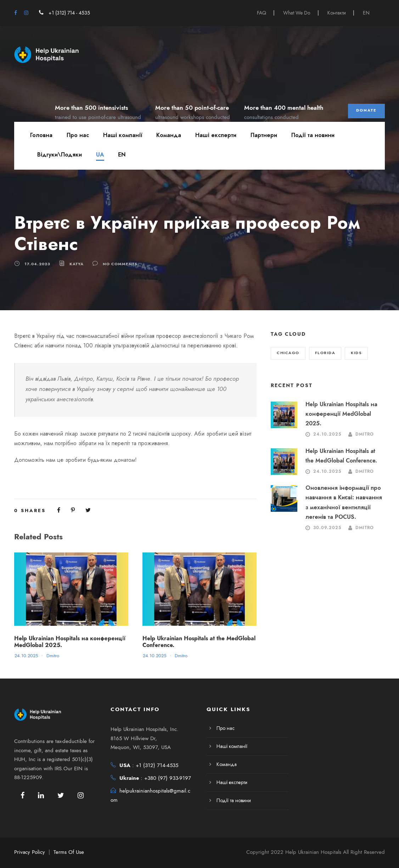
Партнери (264, 135)
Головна (41, 135)
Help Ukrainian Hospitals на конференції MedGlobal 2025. (70, 642)
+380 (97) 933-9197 (168, 778)
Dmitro (53, 656)
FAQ (262, 13)
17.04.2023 (37, 264)
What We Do (297, 13)
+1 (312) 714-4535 (157, 765)
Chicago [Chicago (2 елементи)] (288, 353)
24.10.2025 (26, 656)
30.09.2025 (327, 528)
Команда (169, 135)
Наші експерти (216, 135)
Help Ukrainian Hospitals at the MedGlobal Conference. (199, 642)
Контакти (337, 13)
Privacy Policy (30, 852)
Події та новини (313, 135)
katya (77, 264)
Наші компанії (123, 135)
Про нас (78, 135)
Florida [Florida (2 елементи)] (325, 353)
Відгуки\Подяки (60, 155)
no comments (120, 264)
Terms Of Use (69, 852)
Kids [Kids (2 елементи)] (356, 353)
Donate (366, 110)
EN (366, 13)
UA (100, 155)
